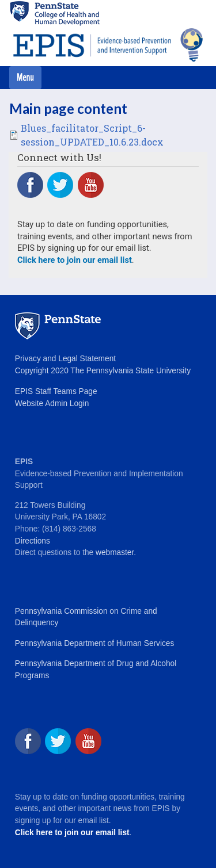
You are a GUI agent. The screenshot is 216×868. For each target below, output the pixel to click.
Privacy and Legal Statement (65, 359)
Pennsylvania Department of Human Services (94, 643)
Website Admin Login (52, 404)
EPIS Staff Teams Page (56, 391)
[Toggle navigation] (25, 78)
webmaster (115, 552)
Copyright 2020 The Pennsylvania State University (103, 371)
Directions (33, 541)
